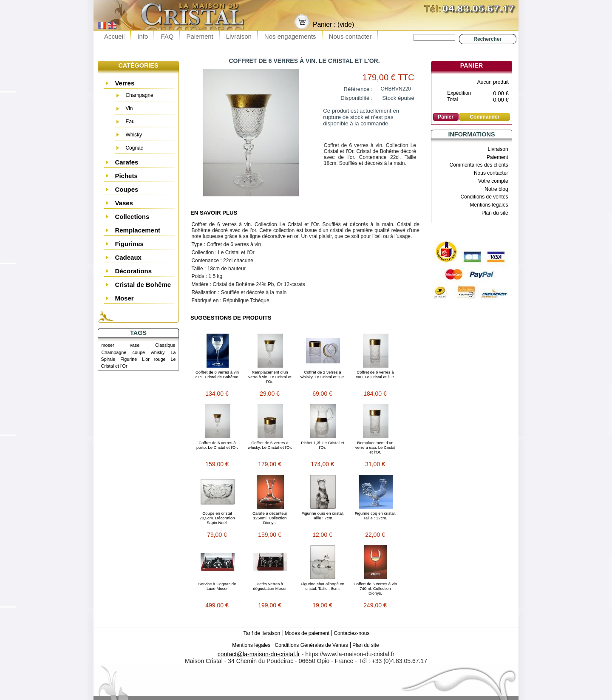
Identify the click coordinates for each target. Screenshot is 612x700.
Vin (129, 108)
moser (108, 345)
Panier (472, 65)
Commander (484, 117)
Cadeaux (128, 257)
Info (143, 36)
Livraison (239, 36)
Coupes (126, 189)
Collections (132, 217)
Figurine (129, 359)
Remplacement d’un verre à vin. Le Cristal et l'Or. (270, 377)
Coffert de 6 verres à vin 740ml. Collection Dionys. (375, 588)
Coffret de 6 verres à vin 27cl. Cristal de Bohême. (217, 374)
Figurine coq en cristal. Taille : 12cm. (375, 516)
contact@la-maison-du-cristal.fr (259, 654)
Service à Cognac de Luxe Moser (217, 586)
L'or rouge (154, 359)
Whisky (134, 135)
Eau (130, 122)
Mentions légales (489, 205)
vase (135, 345)
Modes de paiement (307, 633)
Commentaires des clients (479, 165)
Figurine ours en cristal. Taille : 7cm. (323, 516)
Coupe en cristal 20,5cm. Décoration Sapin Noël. (217, 518)
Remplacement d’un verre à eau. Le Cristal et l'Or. (375, 447)
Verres (125, 83)
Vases (124, 203)
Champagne (139, 95)
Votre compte (493, 181)
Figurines (129, 244)
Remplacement (137, 230)
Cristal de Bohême (143, 285)
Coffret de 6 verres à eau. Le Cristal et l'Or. (375, 374)
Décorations (133, 271)
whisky (158, 352)
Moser (124, 298)
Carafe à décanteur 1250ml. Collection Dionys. (270, 518)
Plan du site (495, 213)
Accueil (114, 36)
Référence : (358, 89)
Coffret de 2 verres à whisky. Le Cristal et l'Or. (323, 374)
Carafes (126, 162)
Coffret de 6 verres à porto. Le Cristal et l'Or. (217, 445)
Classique (165, 345)
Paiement (200, 36)
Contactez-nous (351, 633)
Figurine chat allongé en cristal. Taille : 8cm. (323, 586)
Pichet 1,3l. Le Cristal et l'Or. (322, 445)
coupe (138, 352)
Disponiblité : (357, 98)
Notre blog (496, 189)
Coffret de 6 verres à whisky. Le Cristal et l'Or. (270, 445)
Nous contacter (350, 36)
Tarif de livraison (262, 633)
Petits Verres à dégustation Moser (270, 586)
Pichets (126, 176)
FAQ (167, 36)
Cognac (134, 148)
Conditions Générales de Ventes (312, 645)
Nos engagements (290, 36)
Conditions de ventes (484, 197)
